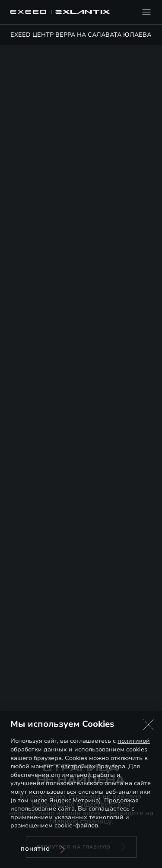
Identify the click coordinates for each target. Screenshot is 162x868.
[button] (148, 725)
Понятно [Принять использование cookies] (35, 849)
